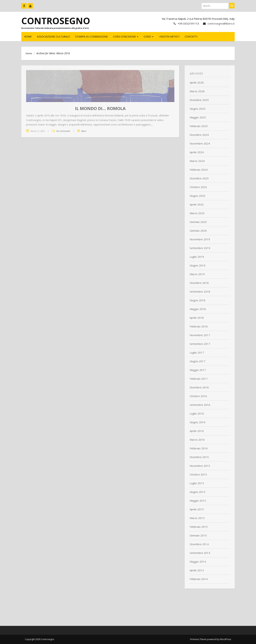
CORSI (149, 37)
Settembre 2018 (200, 292)
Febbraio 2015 (199, 527)
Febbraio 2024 (199, 170)
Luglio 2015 (197, 483)
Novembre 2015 (200, 466)
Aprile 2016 (197, 431)
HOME (28, 37)
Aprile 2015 (197, 509)
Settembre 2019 (200, 248)
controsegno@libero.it (221, 23)
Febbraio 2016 (199, 448)
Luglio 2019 (197, 257)
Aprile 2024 (197, 152)
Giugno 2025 (198, 109)
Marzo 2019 (197, 274)
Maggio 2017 (198, 370)
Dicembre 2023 (199, 178)
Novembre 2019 (200, 239)
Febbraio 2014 (199, 579)
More (84, 131)
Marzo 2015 (197, 518)
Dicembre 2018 (199, 283)
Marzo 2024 (197, 161)
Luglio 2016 (197, 413)
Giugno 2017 (198, 361)
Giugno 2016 (198, 422)
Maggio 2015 (198, 501)
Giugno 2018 (198, 300)
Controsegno (56, 21)
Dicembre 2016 (199, 387)
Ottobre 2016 (198, 396)
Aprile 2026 (197, 82)
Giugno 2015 (198, 492)
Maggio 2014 (198, 562)
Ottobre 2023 (198, 187)
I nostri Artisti (169, 37)
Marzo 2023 (197, 213)
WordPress (226, 639)
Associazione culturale (53, 37)
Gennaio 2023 (198, 222)
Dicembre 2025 (199, 100)
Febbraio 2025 (199, 126)
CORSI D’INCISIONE (126, 37)
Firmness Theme (198, 639)
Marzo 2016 (197, 440)
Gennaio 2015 (198, 535)
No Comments (63, 131)
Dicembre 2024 (199, 135)
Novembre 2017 (200, 335)
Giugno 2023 (198, 196)
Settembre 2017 (200, 344)
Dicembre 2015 (199, 457)
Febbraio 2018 (199, 326)
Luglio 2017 (197, 352)
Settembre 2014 (200, 553)
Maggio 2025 (198, 117)
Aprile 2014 (197, 570)
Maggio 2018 (198, 309)
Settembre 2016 (200, 405)
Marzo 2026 (197, 91)
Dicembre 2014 (199, 544)
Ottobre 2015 (198, 474)
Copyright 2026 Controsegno (40, 639)
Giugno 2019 (198, 265)
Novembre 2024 (200, 143)
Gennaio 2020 (198, 231)
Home (29, 53)
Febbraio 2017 (199, 379)
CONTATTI (191, 37)
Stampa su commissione (91, 37)
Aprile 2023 (197, 204)
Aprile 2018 (197, 318)
